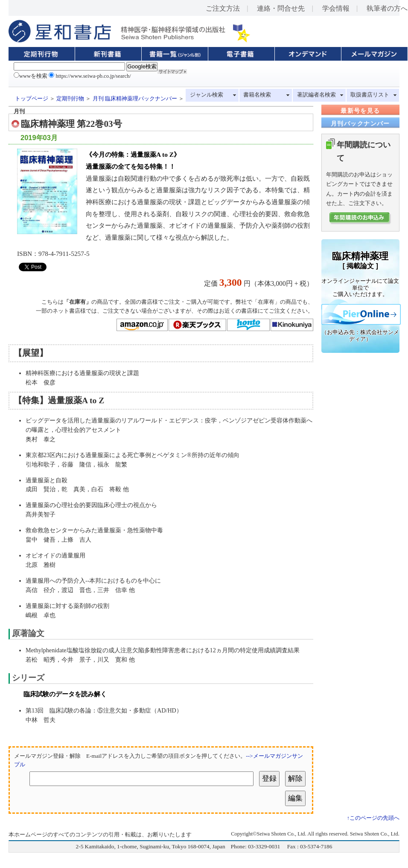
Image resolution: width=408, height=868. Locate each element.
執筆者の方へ (387, 8)
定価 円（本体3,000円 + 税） (259, 283)
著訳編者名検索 (316, 95)
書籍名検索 (257, 95)
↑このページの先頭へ (373, 818)
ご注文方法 (223, 8)
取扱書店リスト (370, 95)
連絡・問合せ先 (281, 8)
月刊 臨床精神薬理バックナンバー (135, 99)
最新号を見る (360, 111)
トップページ (32, 99)
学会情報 (336, 8)
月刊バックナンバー (360, 123)
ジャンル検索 (207, 95)
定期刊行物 (70, 99)
